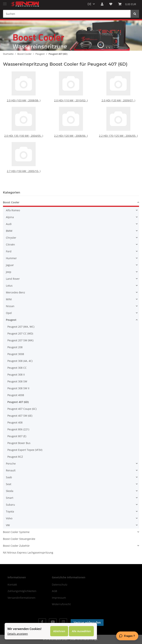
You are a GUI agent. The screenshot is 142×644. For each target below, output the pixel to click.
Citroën (10, 244)
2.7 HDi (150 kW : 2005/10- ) (24, 165)
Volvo (9, 518)
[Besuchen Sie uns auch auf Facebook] (42, 622)
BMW (9, 231)
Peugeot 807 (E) (17, 436)
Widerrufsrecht (61, 604)
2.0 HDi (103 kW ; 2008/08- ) (24, 99)
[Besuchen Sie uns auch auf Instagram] (63, 622)
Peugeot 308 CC (17, 368)
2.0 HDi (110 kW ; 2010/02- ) (71, 99)
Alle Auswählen (81, 631)
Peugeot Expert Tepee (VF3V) (25, 450)
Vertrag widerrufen (87, 623)
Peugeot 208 (15, 347)
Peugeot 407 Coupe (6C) (22, 409)
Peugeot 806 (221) (18, 429)
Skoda (10, 491)
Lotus (9, 286)
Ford (9, 251)
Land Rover (13, 279)
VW (8, 525)
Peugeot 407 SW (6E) (20, 416)
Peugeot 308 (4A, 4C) (20, 361)
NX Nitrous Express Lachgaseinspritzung (28, 553)
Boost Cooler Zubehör (16, 546)
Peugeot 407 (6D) (18, 402)
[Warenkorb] (127, 4)
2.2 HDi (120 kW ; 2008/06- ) (71, 134)
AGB (54, 591)
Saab (9, 477)
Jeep (9, 272)
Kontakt (12, 585)
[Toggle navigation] (5, 2)
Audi (9, 224)
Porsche (11, 464)
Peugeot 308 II (16, 375)
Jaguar (10, 265)
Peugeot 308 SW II (18, 388)
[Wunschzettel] (111, 4)
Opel (9, 313)
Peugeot (11, 320)
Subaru (10, 505)
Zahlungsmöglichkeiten (22, 591)
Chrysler (11, 238)
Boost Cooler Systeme (16, 532)
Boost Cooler (11, 202)
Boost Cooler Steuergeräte (19, 539)
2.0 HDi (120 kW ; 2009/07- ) (118, 99)
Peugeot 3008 (16, 354)
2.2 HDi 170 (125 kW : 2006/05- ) (118, 134)
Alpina (10, 217)
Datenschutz (60, 585)
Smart (10, 498)
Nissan (10, 306)
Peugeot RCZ (15, 457)
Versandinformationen (22, 598)
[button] (102, 4)
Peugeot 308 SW (17, 381)
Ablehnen (59, 631)
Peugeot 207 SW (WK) (20, 340)
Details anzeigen (18, 634)
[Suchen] (67, 14)
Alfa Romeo (13, 210)
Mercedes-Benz (16, 292)
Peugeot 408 (15, 422)
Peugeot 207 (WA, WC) (21, 327)
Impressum (59, 598)
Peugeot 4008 (16, 395)
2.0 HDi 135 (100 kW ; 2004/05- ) (24, 134)
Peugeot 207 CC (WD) (20, 333)
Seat (9, 484)
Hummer (11, 258)
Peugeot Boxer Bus (19, 443)
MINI (9, 299)
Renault (11, 470)
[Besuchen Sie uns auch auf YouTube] (53, 622)
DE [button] (89, 4)
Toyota (10, 511)
